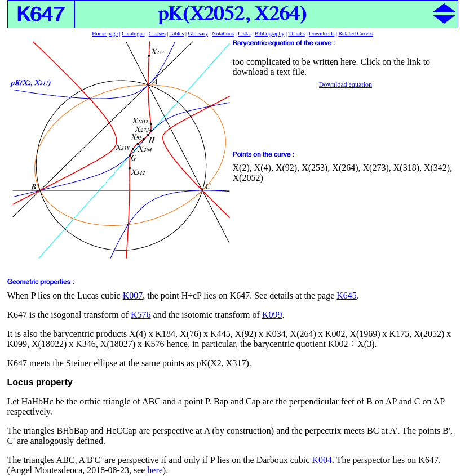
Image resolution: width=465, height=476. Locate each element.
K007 (133, 295)
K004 (322, 460)
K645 (347, 295)
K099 (272, 315)
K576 (141, 315)
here (155, 470)
